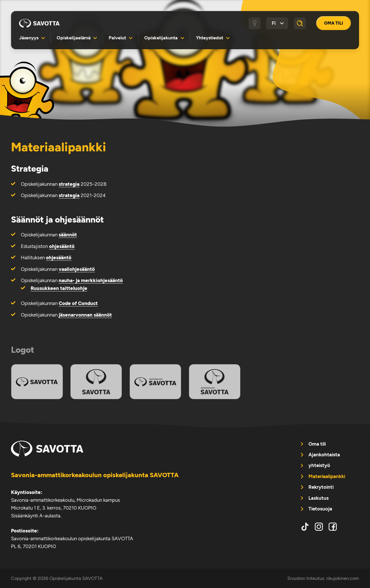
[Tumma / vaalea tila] (255, 23)
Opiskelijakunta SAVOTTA (39, 23)
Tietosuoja (320, 509)
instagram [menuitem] (319, 527)
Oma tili (334, 23)
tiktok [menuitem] (305, 527)
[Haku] (300, 23)
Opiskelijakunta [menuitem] (161, 38)
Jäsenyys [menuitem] (29, 38)
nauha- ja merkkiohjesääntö (91, 280)
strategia (69, 184)
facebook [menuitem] (333, 527)
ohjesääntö (62, 246)
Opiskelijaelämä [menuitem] (74, 38)
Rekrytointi (321, 487)
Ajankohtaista (324, 455)
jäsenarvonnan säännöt (85, 315)
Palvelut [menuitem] (117, 38)
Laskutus (319, 498)
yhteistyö (319, 465)
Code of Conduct (78, 303)
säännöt (68, 235)
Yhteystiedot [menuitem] (210, 38)
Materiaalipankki (327, 476)
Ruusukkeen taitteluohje (59, 288)
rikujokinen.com (343, 578)
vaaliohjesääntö (77, 269)
